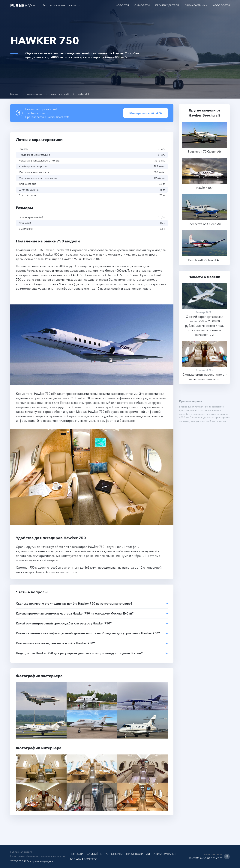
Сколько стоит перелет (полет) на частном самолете (204, 361)
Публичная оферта (21, 852)
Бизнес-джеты (34, 94)
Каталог (14, 94)
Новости (122, 5)
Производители (167, 5)
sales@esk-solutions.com (205, 858)
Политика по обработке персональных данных (38, 856)
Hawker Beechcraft (59, 94)
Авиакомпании (196, 5)
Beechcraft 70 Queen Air (204, 138)
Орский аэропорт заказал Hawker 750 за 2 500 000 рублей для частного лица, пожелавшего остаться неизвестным (204, 310)
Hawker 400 (204, 174)
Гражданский (49, 109)
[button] (146, 113)
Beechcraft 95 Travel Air (204, 246)
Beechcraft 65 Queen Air (204, 210)
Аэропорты (221, 5)
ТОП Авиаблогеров (84, 859)
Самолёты (142, 5)
